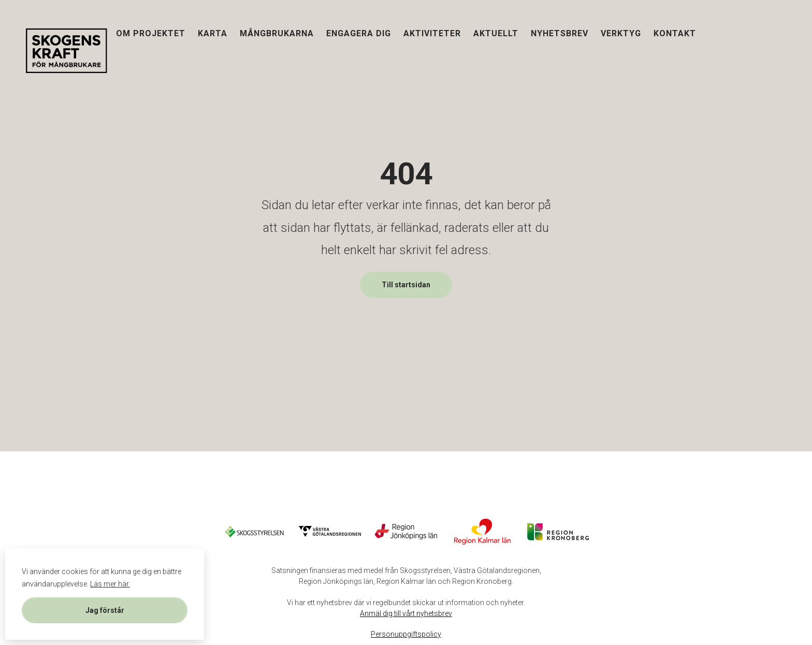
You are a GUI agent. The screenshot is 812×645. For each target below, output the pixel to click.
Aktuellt (496, 33)
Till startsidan (406, 285)
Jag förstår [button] (105, 610)
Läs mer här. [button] (110, 584)
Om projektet (151, 33)
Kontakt (675, 33)
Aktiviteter (432, 33)
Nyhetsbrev (560, 33)
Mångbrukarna (277, 33)
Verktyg (621, 33)
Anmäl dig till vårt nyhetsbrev (406, 613)
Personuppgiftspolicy (406, 634)
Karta (213, 33)
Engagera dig (359, 33)
